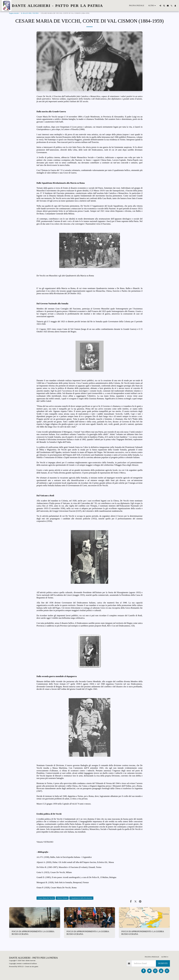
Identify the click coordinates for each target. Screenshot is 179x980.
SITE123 (21, 966)
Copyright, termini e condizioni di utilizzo (23, 963)
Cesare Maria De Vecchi (46, 898)
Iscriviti (163, 963)
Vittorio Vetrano (62, 898)
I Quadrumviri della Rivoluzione (81, 898)
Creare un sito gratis (32, 966)
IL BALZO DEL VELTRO (30, 13)
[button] (160, 6)
